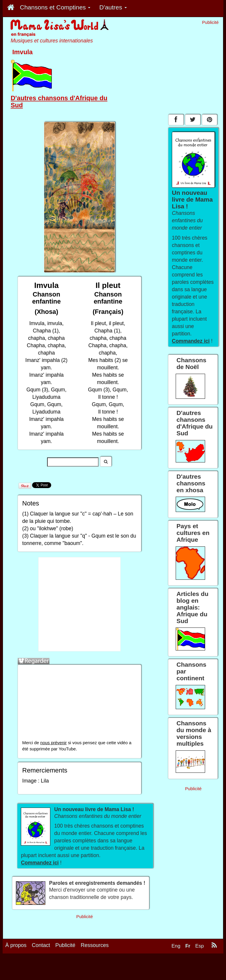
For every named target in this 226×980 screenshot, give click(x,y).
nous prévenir (54, 743)
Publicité (65, 945)
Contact (41, 945)
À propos (16, 945)
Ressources (95, 945)
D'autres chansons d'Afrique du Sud (59, 102)
